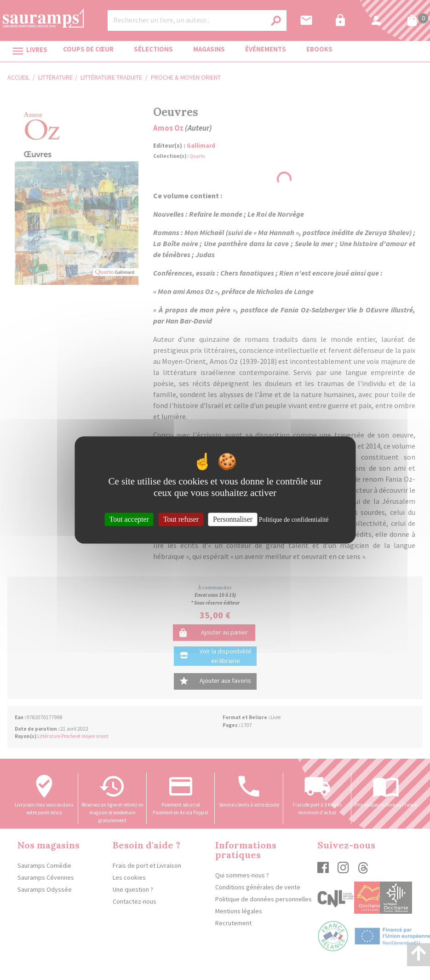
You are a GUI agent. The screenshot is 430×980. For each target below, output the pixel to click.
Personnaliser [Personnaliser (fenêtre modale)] (233, 519)
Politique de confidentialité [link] (294, 520)
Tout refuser (181, 519)
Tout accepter (129, 519)
